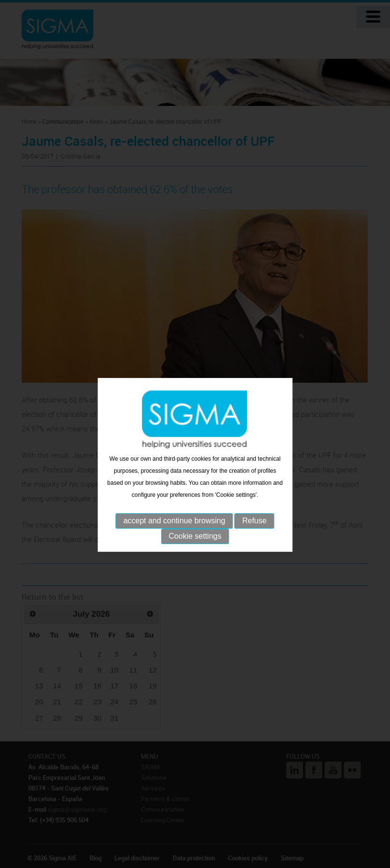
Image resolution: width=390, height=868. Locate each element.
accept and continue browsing (175, 529)
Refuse (255, 529)
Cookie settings (195, 545)
